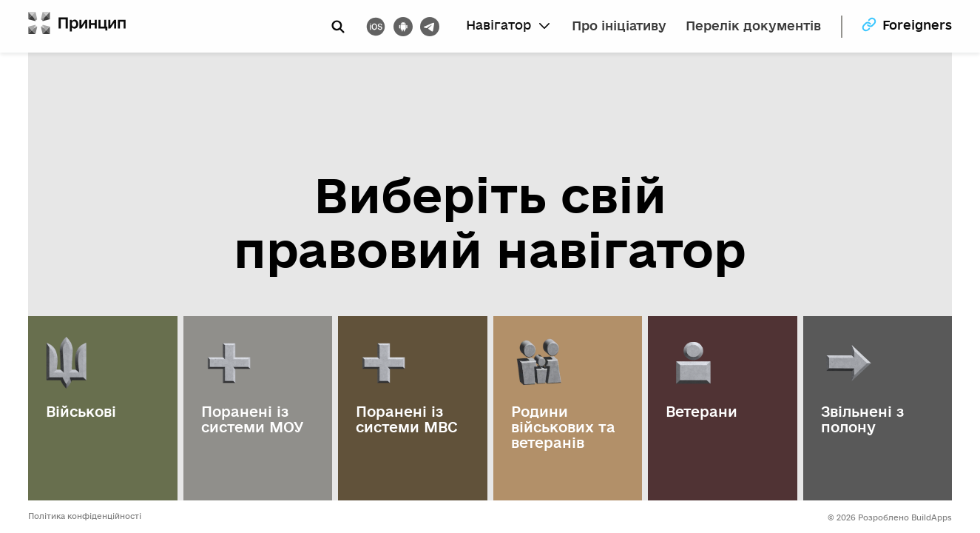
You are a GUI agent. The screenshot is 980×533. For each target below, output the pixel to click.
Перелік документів (753, 26)
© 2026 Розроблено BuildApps (890, 518)
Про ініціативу (619, 26)
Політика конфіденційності (85, 516)
